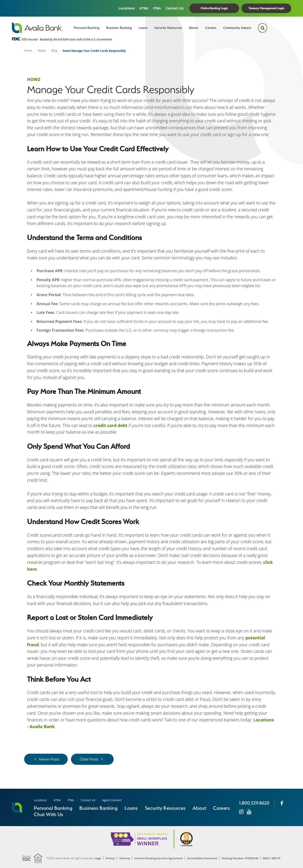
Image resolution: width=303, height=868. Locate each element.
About (194, 28)
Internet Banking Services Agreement (158, 858)
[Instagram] (241, 811)
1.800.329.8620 (254, 803)
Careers (211, 28)
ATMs (144, 8)
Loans (143, 28)
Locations (127, 8)
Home (28, 51)
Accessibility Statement (202, 858)
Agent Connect (112, 800)
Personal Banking (87, 28)
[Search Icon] (263, 28)
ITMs (157, 8)
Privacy (110, 858)
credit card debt (110, 425)
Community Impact (237, 28)
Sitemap (125, 858)
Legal (98, 858)
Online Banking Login (214, 8)
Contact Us (174, 8)
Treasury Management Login (266, 8)
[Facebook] (282, 803)
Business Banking (119, 28)
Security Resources (168, 28)
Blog (54, 51)
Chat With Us (49, 814)
